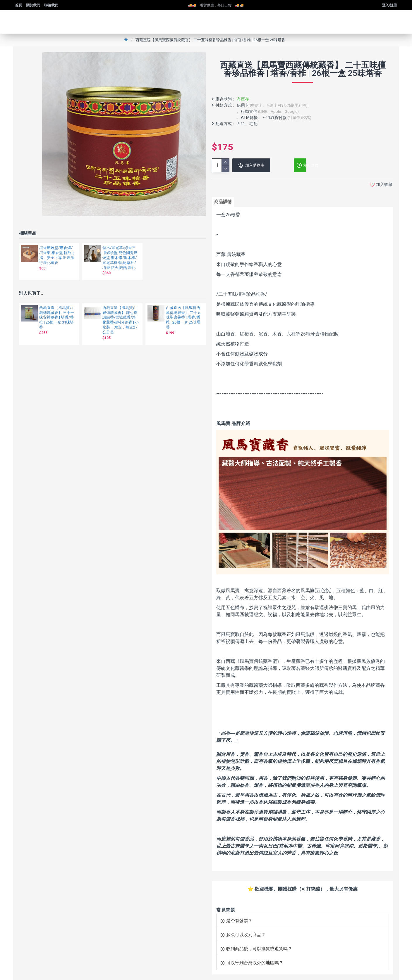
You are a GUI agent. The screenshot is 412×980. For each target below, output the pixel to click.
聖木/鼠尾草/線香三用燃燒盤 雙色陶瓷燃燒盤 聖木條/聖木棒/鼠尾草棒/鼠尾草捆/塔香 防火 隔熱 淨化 (120, 258)
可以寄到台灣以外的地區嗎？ (255, 958)
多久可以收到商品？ (246, 930)
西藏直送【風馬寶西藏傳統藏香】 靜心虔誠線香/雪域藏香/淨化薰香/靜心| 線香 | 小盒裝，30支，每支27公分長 (121, 320)
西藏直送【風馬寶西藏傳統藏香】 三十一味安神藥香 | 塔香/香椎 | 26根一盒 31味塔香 (57, 318)
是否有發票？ (239, 916)
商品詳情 (225, 203)
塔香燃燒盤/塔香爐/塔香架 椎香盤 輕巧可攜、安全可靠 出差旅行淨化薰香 (57, 255)
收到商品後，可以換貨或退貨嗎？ (259, 944)
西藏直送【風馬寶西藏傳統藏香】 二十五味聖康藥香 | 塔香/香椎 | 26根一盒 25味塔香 (183, 318)
